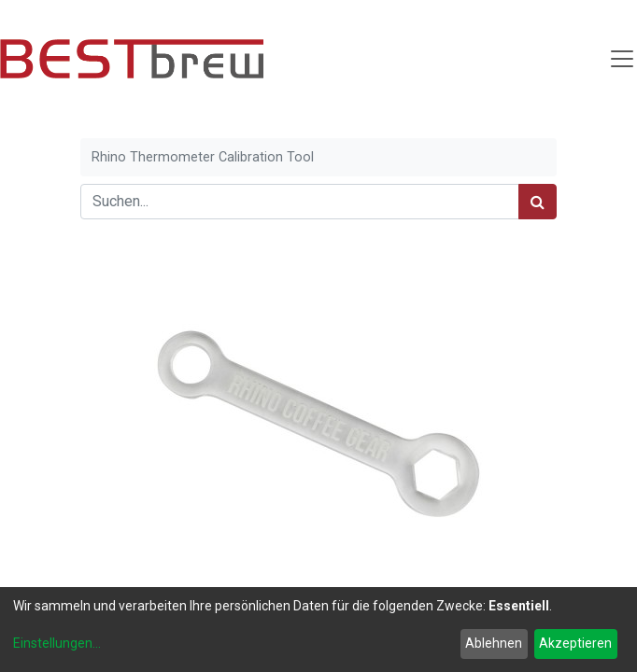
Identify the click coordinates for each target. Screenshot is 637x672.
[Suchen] (538, 202)
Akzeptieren (575, 643)
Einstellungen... (57, 643)
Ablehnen (494, 643)
